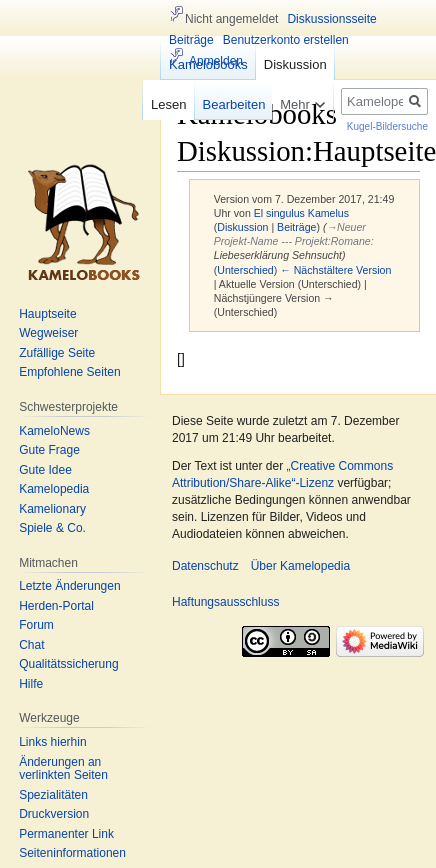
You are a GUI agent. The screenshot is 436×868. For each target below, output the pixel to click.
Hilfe (31, 684)
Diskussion (242, 227)
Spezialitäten (53, 795)
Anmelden (216, 61)
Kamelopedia (54, 489)
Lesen (160, 104)
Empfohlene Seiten (69, 372)
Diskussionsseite (331, 19)
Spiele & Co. (52, 528)
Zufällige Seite (57, 353)
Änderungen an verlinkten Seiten (63, 769)
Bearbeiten (226, 104)
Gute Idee (45, 470)
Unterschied (245, 270)
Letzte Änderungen (69, 586)
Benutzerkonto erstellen (286, 40)
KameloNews (54, 431)
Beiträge (296, 227)
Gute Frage (49, 450)
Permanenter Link (66, 834)
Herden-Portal (56, 606)
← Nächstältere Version (335, 270)
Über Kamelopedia (300, 566)
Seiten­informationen (72, 853)
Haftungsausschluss (225, 602)
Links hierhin (52, 742)
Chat (31, 645)
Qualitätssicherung (68, 664)
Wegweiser (48, 333)
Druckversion (54, 814)
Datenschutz (205, 566)
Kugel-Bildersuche (387, 126)
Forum (36, 625)
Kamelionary (52, 509)
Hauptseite (47, 314)
